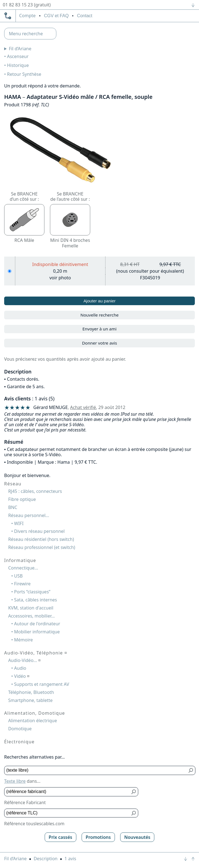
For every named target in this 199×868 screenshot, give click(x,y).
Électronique (19, 742)
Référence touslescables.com (34, 824)
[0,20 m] (10, 271)
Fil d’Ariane (20, 49)
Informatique (20, 560)
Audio (20, 668)
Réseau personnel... (28, 515)
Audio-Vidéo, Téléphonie (36, 653)
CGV (56, 16)
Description (46, 859)
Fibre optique (22, 499)
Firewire (22, 584)
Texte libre (15, 781)
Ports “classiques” (32, 592)
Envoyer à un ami (99, 329)
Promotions (98, 837)
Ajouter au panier (100, 301)
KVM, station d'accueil (31, 608)
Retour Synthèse (24, 74)
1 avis (70, 859)
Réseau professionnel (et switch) (42, 547)
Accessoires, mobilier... (31, 616)
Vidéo (22, 676)
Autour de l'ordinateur (37, 624)
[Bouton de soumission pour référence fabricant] (134, 792)
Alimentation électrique (32, 721)
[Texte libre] (96, 770)
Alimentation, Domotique (35, 713)
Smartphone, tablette (30, 700)
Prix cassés (60, 837)
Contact (85, 16)
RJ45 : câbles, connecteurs (35, 491)
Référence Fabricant (25, 802)
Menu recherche (26, 34)
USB (18, 576)
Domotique (20, 729)
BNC (13, 507)
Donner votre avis (99, 343)
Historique (18, 65)
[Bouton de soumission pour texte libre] (191, 770)
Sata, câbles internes (36, 600)
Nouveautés (137, 837)
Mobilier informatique (37, 632)
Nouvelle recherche (100, 315)
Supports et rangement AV (42, 684)
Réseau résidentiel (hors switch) (41, 539)
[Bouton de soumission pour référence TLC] (134, 813)
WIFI (19, 523)
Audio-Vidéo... (24, 660)
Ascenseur (18, 56)
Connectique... (23, 568)
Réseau (13, 484)
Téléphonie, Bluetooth (31, 692)
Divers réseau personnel (39, 531)
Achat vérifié (83, 407)
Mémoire (24, 640)
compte (27, 16)
